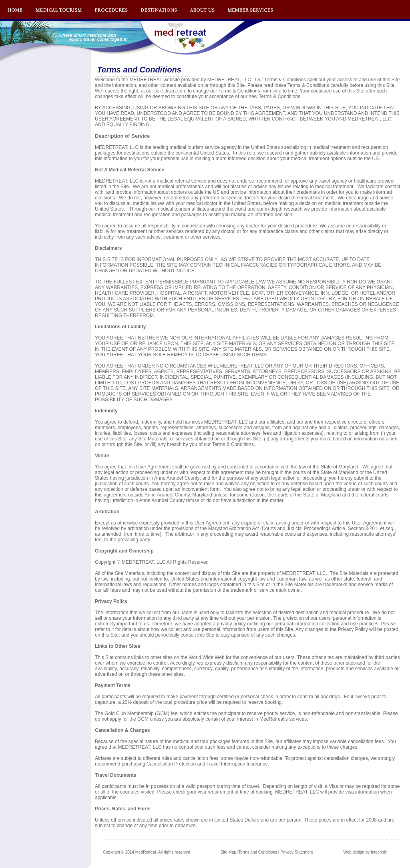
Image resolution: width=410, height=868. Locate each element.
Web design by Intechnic (365, 852)
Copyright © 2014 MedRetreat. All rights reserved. (147, 852)
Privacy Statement (296, 852)
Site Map (228, 852)
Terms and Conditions (258, 852)
